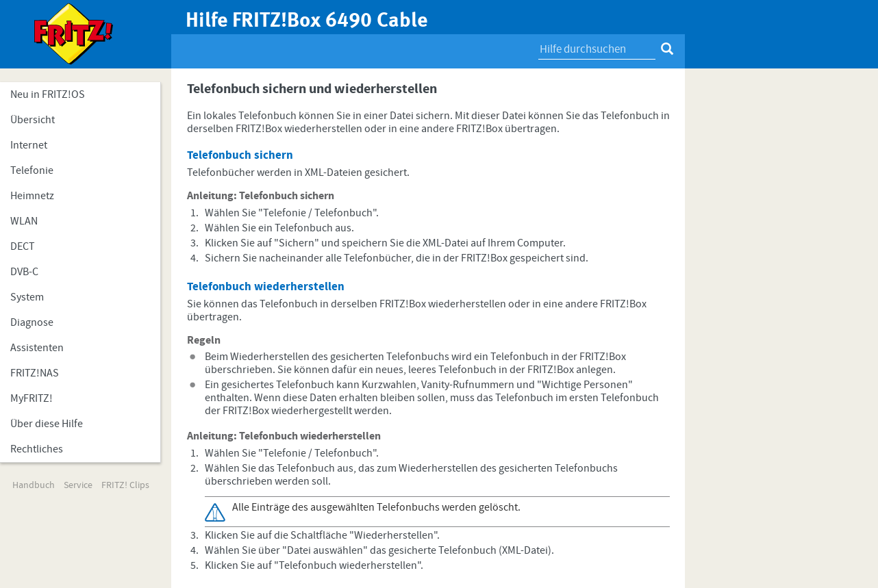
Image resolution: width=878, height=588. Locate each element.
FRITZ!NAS (35, 373)
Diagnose (32, 322)
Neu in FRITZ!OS (48, 94)
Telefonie (32, 170)
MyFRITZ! (32, 398)
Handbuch (34, 485)
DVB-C (24, 272)
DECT (23, 246)
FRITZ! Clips (125, 485)
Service (78, 485)
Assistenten (37, 348)
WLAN (24, 221)
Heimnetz (32, 196)
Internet (29, 145)
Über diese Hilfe (47, 424)
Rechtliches (37, 449)
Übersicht (33, 120)
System (27, 297)
